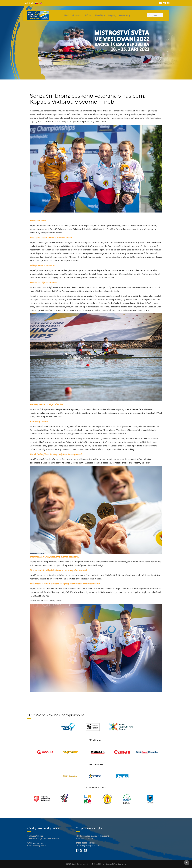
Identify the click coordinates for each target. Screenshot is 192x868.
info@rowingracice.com (90, 846)
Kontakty (99, 15)
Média (88, 15)
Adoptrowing (125, 15)
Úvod (67, 15)
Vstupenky (112, 15)
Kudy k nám (29, 3)
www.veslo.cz (38, 843)
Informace (76, 15)
